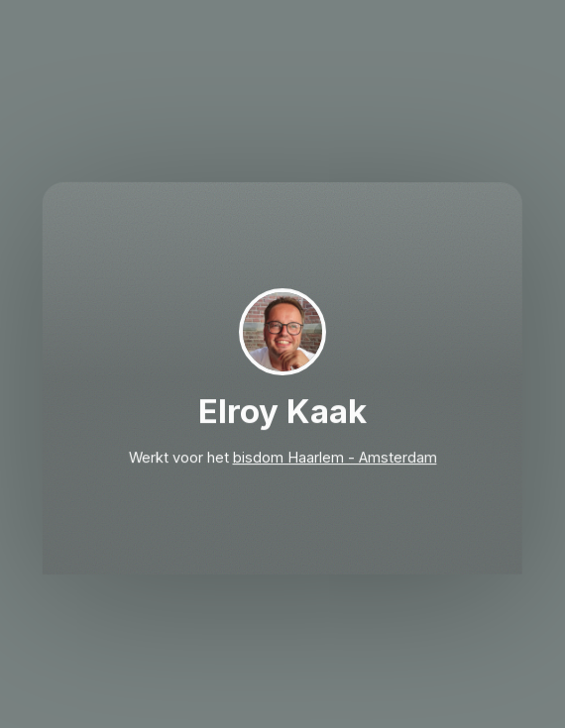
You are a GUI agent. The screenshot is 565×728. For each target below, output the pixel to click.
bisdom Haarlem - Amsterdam (334, 459)
